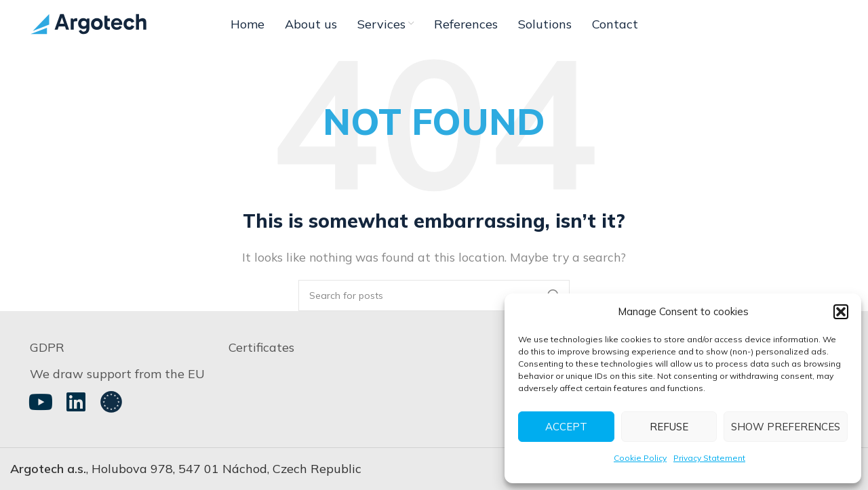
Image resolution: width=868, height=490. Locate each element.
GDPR (47, 347)
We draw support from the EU (117, 374)
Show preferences (786, 427)
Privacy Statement (709, 458)
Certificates (261, 347)
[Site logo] (88, 23)
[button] (841, 312)
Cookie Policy (640, 458)
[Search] (434, 295)
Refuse (669, 427)
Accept (566, 427)
